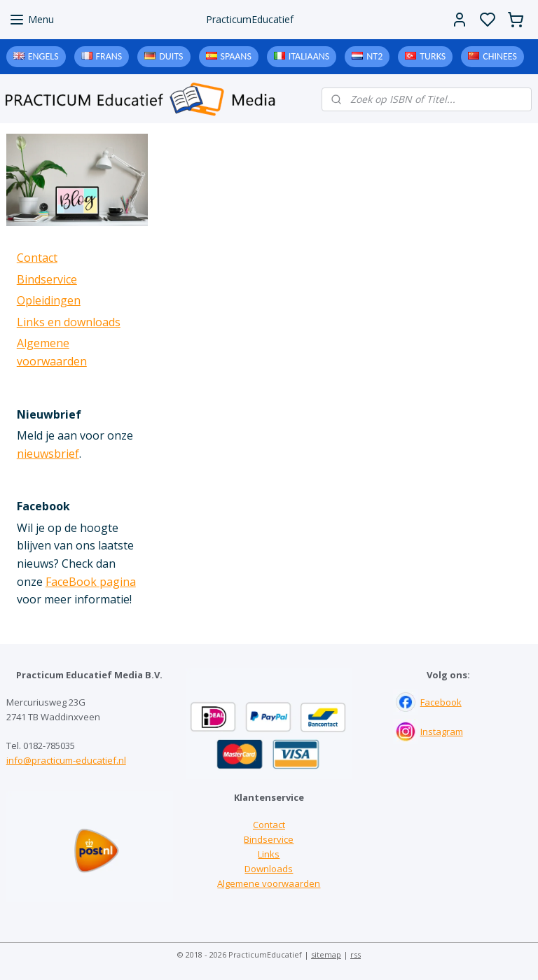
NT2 (374, 56)
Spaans (236, 56)
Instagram (442, 731)
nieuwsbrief (48, 454)
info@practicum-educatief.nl (66, 760)
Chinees (500, 56)
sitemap (326, 954)
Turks (433, 56)
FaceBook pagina (91, 582)
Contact (37, 258)
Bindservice (47, 279)
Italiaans (309, 56)
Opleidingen (49, 300)
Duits (171, 56)
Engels (43, 56)
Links (269, 854)
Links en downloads (69, 322)
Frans (109, 56)
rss (356, 954)
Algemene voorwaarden (269, 883)
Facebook (441, 702)
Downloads (269, 869)
